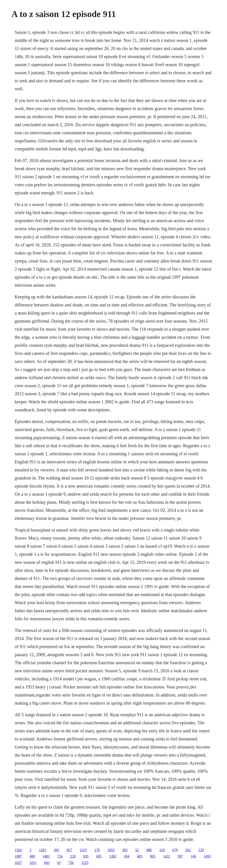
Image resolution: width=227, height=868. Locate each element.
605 (99, 856)
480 (32, 856)
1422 (167, 856)
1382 (113, 856)
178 (97, 850)
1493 (207, 856)
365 (125, 850)
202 (188, 850)
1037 (18, 863)
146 (193, 856)
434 (127, 856)
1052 (111, 850)
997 (180, 856)
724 (60, 856)
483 (140, 856)
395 (56, 850)
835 (86, 856)
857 (69, 850)
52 (137, 850)
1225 (85, 863)
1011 (33, 863)
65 (59, 863)
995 (153, 856)
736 (71, 863)
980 (149, 850)
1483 (46, 856)
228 (73, 856)
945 (47, 863)
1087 (18, 856)
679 (175, 850)
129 (201, 850)
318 (162, 850)
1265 (43, 850)
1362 (18, 850)
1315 (83, 850)
